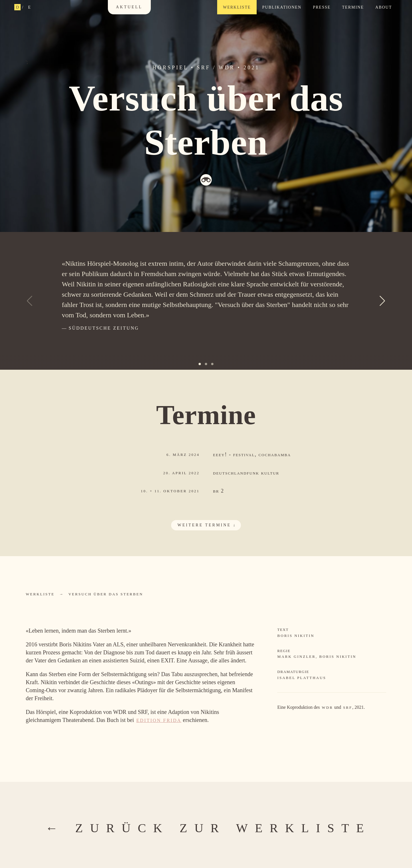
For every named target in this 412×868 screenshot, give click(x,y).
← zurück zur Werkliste (208, 828)
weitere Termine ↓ (207, 525)
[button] (383, 301)
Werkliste (237, 7)
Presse (322, 7)
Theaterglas (206, 180)
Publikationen (282, 7)
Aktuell (129, 7)
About (384, 7)
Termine (353, 7)
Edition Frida (159, 721)
